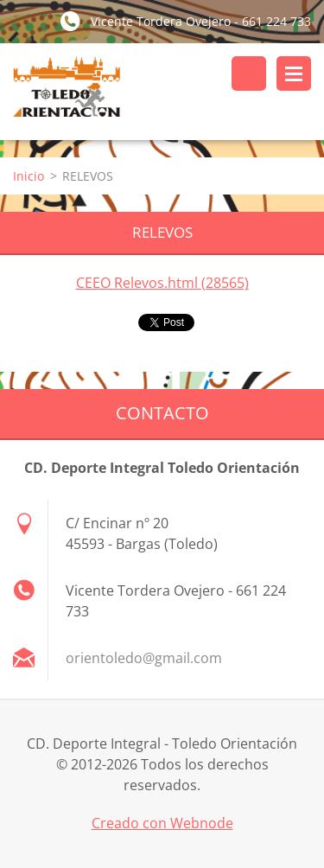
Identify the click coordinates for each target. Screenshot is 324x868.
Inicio (29, 176)
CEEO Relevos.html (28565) (162, 283)
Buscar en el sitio (249, 73)
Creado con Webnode (162, 823)
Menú (294, 73)
